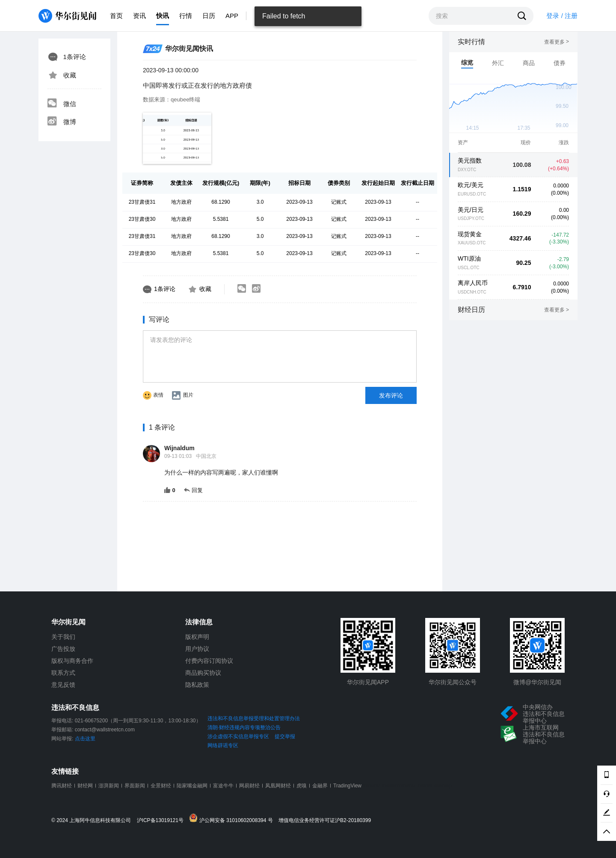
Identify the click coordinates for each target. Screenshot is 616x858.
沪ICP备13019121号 (162, 821)
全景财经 (161, 786)
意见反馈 (63, 685)
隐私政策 (197, 685)
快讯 (163, 16)
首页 (116, 16)
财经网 (85, 786)
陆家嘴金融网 (192, 786)
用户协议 (197, 649)
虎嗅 (302, 786)
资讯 (139, 16)
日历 (209, 16)
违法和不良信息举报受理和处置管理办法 (254, 718)
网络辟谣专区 (223, 745)
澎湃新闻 (109, 786)
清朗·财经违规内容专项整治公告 (244, 727)
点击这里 (85, 739)
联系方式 (63, 673)
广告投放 (63, 649)
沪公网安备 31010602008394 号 (233, 818)
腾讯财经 (62, 786)
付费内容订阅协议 (209, 661)
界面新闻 (135, 786)
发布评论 (391, 395)
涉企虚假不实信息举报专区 (238, 736)
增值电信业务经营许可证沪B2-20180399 (325, 821)
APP (232, 16)
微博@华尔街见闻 (537, 682)
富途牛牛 (223, 786)
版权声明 (197, 637)
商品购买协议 (203, 673)
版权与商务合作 (72, 661)
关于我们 (63, 637)
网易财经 (249, 786)
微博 (62, 122)
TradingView (347, 786)
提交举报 (285, 736)
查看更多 (557, 42)
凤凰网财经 (278, 786)
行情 (186, 16)
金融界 (320, 786)
